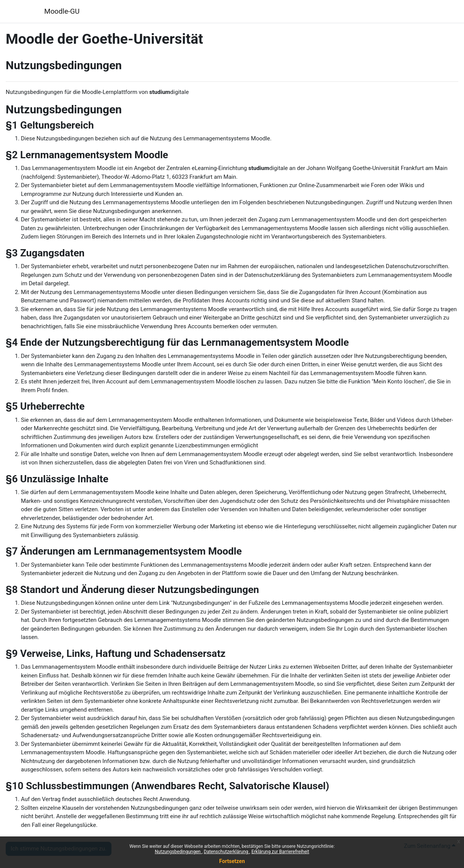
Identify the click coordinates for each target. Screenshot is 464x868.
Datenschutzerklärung (227, 852)
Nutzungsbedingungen (178, 852)
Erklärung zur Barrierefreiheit (280, 852)
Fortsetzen (232, 861)
